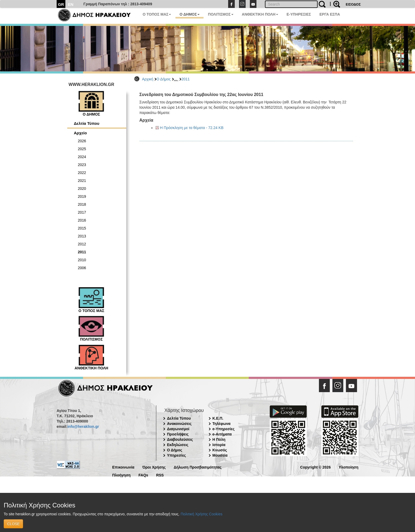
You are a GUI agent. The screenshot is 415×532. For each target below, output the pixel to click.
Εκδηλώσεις (178, 445)
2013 (82, 236)
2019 (82, 196)
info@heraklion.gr (83, 426)
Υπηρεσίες (176, 455)
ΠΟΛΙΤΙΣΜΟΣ (221, 14)
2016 (82, 220)
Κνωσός (220, 450)
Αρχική (148, 79)
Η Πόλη (219, 439)
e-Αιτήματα (222, 434)
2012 (82, 244)
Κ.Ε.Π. (218, 418)
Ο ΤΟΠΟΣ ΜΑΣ (157, 14)
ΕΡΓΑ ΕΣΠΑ (330, 14)
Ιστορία (219, 445)
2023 (82, 165)
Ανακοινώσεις (179, 424)
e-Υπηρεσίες (224, 429)
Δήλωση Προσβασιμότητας (198, 467)
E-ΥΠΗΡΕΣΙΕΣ (299, 14)
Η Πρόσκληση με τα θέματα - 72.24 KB (192, 128)
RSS (160, 475)
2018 (82, 204)
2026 (82, 141)
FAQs (143, 475)
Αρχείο (80, 133)
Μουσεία (220, 455)
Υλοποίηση (348, 467)
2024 (82, 157)
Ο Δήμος (164, 79)
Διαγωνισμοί (178, 429)
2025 (82, 149)
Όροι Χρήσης (154, 467)
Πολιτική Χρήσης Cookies (201, 514)
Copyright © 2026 (315, 467)
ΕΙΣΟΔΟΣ (353, 4)
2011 (185, 79)
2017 (82, 212)
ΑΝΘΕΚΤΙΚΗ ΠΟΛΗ (260, 14)
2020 (82, 189)
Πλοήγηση (121, 475)
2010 (82, 260)
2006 (82, 268)
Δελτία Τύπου (87, 123)
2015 (82, 228)
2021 (82, 181)
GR (61, 4)
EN (71, 4)
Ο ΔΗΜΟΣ (189, 14)
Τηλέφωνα (222, 424)
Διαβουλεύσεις (180, 439)
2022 (82, 173)
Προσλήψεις (178, 434)
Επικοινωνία (123, 467)
